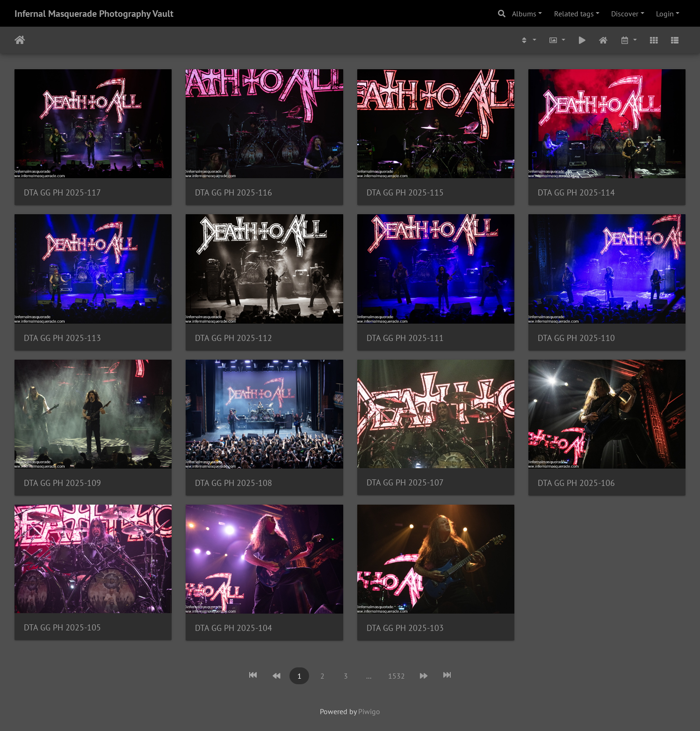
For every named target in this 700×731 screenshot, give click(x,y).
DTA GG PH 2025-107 (405, 482)
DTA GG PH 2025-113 (62, 338)
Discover (625, 14)
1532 (397, 676)
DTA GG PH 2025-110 (576, 338)
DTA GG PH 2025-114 (576, 192)
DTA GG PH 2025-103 (405, 628)
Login (665, 14)
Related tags (574, 14)
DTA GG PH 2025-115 (405, 192)
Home (20, 40)
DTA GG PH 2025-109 (62, 483)
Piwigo (369, 711)
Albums (524, 14)
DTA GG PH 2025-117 (62, 192)
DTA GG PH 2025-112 (234, 338)
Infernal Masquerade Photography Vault (94, 14)
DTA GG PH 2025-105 (62, 627)
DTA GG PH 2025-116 (234, 192)
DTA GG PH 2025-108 (234, 483)
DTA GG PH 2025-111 (405, 338)
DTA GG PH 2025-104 (234, 628)
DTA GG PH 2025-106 (576, 483)
